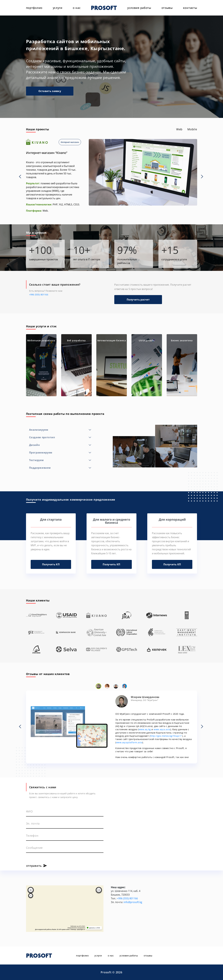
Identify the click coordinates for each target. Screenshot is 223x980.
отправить (34, 866)
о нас (77, 8)
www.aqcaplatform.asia (129, 742)
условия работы (139, 8)
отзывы (167, 8)
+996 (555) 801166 (39, 295)
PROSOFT (104, 8)
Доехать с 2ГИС (95, 928)
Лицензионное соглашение (76, 928)
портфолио (34, 8)
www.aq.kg (145, 729)
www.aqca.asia (162, 729)
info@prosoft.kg (133, 902)
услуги (58, 8)
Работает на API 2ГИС (78, 926)
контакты (190, 8)
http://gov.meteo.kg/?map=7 (166, 736)
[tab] (179, 129)
